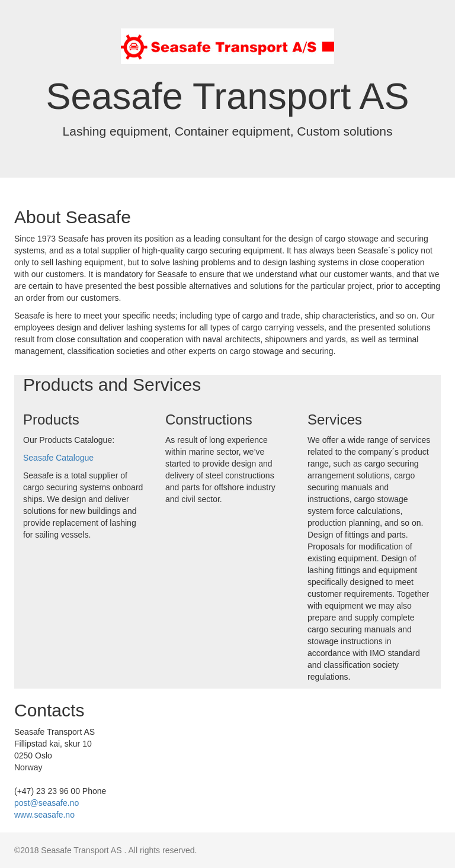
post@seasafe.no (47, 803)
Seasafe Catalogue (58, 458)
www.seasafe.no (44, 815)
